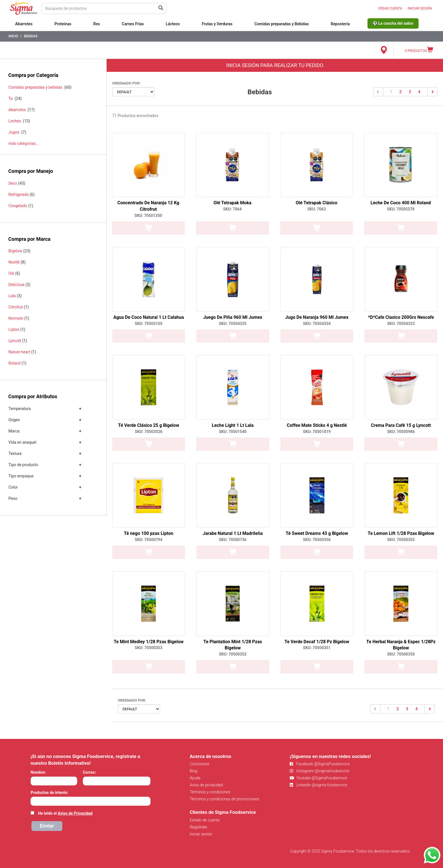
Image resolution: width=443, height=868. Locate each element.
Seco (13, 183)
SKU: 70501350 (148, 216)
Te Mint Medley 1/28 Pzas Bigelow (149, 642)
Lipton (14, 329)
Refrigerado (19, 194)
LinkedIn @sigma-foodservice (318, 785)
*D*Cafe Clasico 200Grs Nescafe (401, 317)
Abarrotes (24, 24)
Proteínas (63, 24)
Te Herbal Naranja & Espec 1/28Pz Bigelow (401, 645)
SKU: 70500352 (233, 654)
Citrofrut (16, 307)
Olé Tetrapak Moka (232, 203)
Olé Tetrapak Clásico (317, 203)
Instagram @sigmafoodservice (319, 771)
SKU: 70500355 (401, 540)
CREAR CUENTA (390, 8)
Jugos (14, 132)
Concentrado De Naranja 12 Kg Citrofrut (148, 206)
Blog (194, 771)
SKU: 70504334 (317, 324)
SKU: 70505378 (401, 209)
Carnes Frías (133, 24)
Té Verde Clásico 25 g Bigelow (149, 425)
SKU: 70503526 (149, 432)
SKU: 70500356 (317, 540)
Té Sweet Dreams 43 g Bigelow (317, 533)
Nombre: (38, 772)
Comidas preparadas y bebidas (35, 87)
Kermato (16, 318)
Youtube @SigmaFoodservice (318, 778)
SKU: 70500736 (233, 540)
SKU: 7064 (232, 209)
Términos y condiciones (210, 792)
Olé (11, 273)
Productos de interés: (49, 793)
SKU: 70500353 (149, 648)
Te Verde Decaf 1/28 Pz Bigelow (317, 642)
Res (97, 24)
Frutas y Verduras (217, 24)
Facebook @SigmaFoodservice (320, 764)
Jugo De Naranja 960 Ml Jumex (317, 317)
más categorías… (23, 143)
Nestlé (14, 262)
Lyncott (15, 341)
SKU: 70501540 (233, 432)
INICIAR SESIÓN (420, 8)
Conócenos (200, 764)
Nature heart (19, 352)
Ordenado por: (126, 83)
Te (11, 99)
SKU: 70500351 (317, 648)
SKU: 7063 (316, 209)
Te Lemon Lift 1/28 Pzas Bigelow (401, 533)
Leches (15, 121)
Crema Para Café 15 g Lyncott (401, 425)
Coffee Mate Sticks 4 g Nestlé (317, 425)
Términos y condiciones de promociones (225, 799)
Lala (12, 296)
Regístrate (198, 827)
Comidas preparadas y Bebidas (282, 24)
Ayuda (195, 778)
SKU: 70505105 (149, 324)
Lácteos (173, 24)
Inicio (13, 36)
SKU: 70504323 (401, 324)
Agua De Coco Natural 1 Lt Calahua (149, 317)
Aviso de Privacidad (75, 813)
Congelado (18, 206)
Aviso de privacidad (206, 785)
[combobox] (91, 801)
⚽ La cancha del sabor (393, 23)
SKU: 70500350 (401, 654)
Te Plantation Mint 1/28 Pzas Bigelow (233, 645)
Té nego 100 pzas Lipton (149, 533)
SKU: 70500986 (401, 432)
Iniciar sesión (201, 834)
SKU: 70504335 (233, 324)
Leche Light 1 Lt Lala (233, 425)
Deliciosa (16, 285)
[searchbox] (34, 801)
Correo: (89, 772)
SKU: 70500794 (149, 540)
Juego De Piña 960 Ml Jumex (233, 317)
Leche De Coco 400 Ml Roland (401, 203)
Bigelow (15, 251)
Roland (14, 363)
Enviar (47, 826)
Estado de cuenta (205, 820)
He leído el (65, 813)
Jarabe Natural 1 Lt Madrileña (233, 533)
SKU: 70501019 (317, 432)
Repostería (340, 24)
